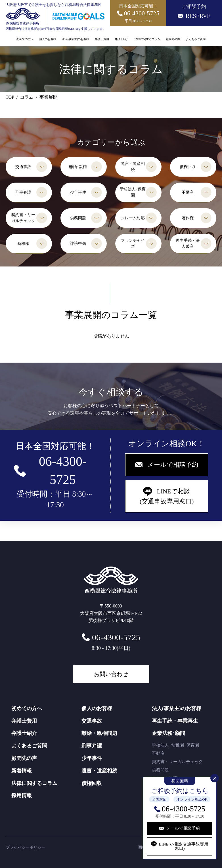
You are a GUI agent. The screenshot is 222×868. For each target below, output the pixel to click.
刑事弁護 (23, 192)
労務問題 (78, 218)
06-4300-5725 (184, 809)
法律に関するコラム (147, 39)
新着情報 (22, 771)
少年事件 (78, 192)
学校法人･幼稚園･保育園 (175, 745)
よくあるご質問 (196, 39)
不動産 (188, 192)
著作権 (188, 218)
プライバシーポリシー (26, 847)
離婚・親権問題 (99, 733)
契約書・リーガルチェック (23, 218)
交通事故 (23, 167)
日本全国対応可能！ (138, 13)
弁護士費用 (102, 39)
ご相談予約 (194, 11)
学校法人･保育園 (133, 192)
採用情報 (22, 795)
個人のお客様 (48, 39)
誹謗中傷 (78, 244)
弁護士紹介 (122, 39)
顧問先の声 (173, 39)
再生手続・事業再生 (175, 721)
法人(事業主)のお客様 (76, 39)
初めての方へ (25, 39)
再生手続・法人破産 (188, 243)
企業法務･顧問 (168, 733)
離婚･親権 (78, 167)
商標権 (23, 244)
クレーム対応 (133, 218)
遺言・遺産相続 (133, 167)
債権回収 (188, 167)
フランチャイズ (133, 243)
